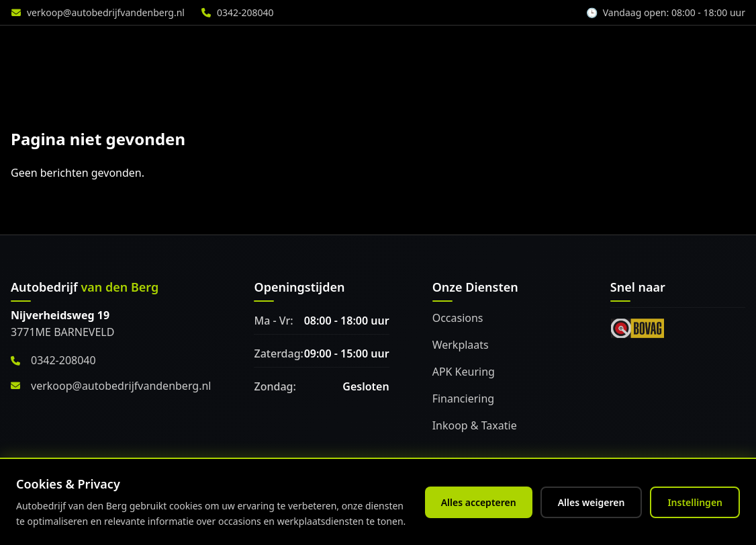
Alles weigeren (592, 502)
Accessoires (541, 48)
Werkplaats (446, 48)
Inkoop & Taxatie (475, 425)
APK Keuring (464, 372)
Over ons (630, 48)
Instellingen (695, 502)
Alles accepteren (479, 502)
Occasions (458, 318)
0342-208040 (245, 12)
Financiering (463, 399)
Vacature (712, 48)
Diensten (358, 48)
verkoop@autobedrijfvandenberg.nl (106, 12)
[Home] (84, 48)
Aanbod (277, 48)
